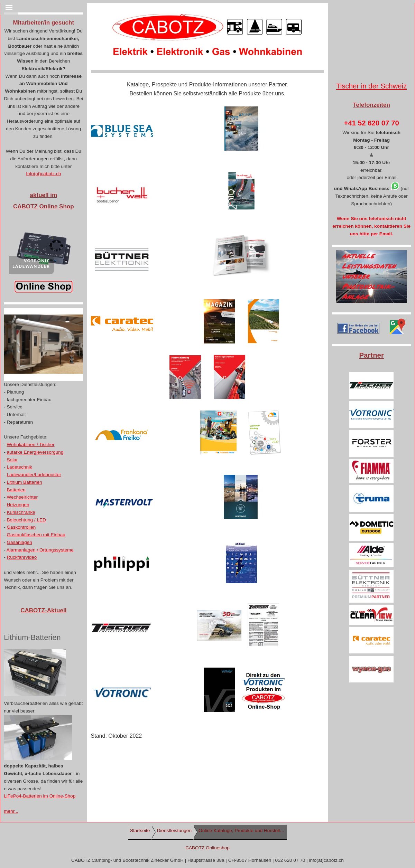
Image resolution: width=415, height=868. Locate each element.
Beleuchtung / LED (26, 520)
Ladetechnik (20, 467)
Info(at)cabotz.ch (43, 174)
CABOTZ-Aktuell (43, 610)
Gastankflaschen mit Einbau (36, 535)
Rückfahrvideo (22, 557)
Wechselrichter (22, 497)
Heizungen (18, 505)
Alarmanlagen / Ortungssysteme (40, 550)
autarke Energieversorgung (35, 452)
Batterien (16, 490)
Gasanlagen (20, 542)
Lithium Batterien (25, 482)
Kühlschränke (21, 512)
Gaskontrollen (21, 527)
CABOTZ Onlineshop (207, 848)
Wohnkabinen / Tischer (31, 445)
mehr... (11, 811)
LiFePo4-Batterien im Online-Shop (40, 796)
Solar (12, 460)
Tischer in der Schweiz (371, 86)
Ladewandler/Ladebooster (34, 475)
